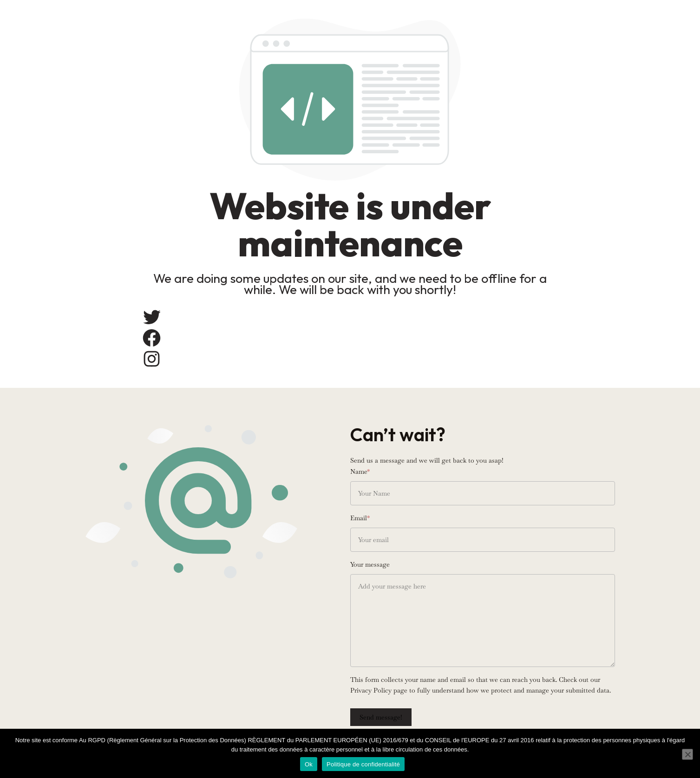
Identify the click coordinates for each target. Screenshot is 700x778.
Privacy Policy (371, 690)
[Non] (687, 754)
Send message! (381, 717)
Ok (309, 764)
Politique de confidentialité (363, 764)
